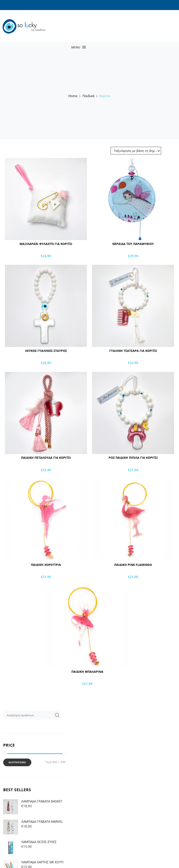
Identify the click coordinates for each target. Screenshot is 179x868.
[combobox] (138, 151)
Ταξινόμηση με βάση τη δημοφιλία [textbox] (138, 151)
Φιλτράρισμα (17, 762)
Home (73, 96)
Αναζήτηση (56, 715)
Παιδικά (88, 96)
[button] (76, 47)
